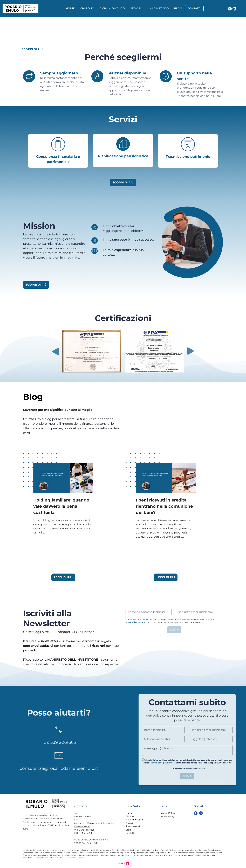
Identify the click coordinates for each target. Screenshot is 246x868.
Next (191, 351)
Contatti (194, 8)
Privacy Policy (167, 813)
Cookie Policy (167, 816)
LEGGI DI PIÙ (63, 577)
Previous (55, 351)
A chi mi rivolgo (112, 8)
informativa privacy (135, 622)
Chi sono (87, 8)
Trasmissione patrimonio (188, 157)
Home (70, 8)
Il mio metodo (158, 8)
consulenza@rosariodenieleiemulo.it (95, 823)
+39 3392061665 (83, 816)
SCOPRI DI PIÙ (32, 49)
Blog (178, 8)
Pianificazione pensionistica (123, 156)
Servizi (136, 8)
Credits (123, 863)
